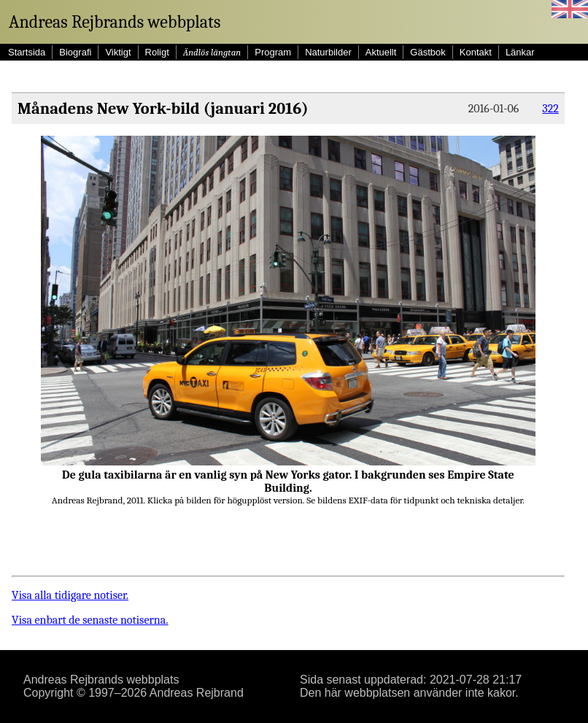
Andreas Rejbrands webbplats (115, 22)
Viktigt (118, 52)
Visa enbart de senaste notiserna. (90, 620)
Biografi (75, 52)
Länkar (520, 52)
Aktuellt (381, 52)
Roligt (157, 52)
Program (273, 52)
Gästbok (428, 52)
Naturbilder (328, 52)
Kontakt (476, 52)
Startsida (27, 52)
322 (550, 109)
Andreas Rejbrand (197, 693)
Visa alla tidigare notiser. (70, 595)
